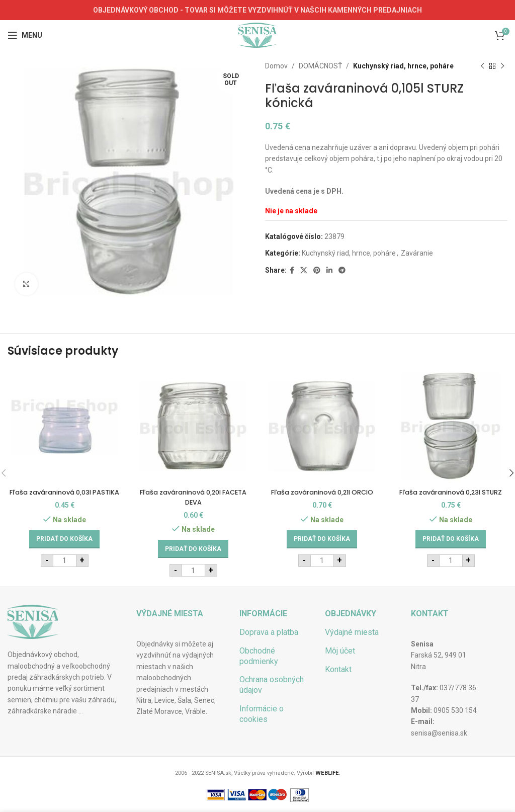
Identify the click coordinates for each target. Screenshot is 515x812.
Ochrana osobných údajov (272, 685)
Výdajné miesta (352, 632)
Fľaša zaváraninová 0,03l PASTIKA (64, 497)
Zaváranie (417, 253)
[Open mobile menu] (25, 35)
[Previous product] (482, 66)
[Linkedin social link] (329, 270)
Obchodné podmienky (259, 656)
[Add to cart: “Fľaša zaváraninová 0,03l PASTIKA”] (64, 549)
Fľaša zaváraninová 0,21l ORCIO (322, 497)
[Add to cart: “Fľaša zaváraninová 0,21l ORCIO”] (322, 549)
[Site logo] (257, 35)
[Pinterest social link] (317, 270)
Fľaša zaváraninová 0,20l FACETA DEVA (193, 497)
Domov (276, 66)
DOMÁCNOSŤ (320, 66)
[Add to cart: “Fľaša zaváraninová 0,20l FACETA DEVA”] (193, 549)
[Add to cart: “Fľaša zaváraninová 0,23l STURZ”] (451, 549)
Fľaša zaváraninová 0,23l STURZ (451, 497)
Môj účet (340, 651)
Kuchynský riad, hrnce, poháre (403, 66)
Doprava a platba (269, 632)
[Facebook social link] (292, 270)
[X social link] (304, 270)
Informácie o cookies (262, 714)
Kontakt (338, 669)
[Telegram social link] (342, 270)
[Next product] (502, 66)
